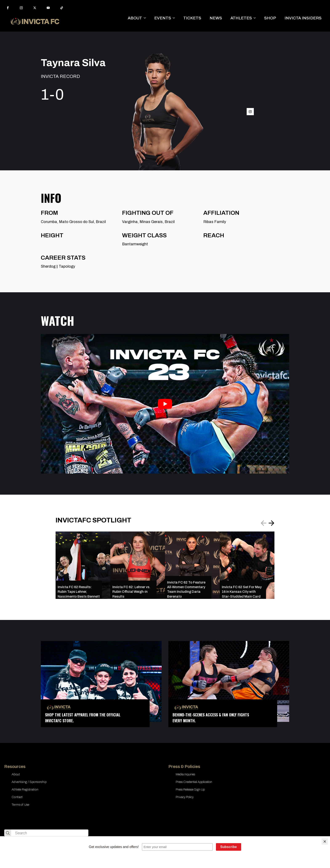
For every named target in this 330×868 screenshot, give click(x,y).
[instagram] (21, 8)
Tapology (67, 266)
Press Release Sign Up (190, 789)
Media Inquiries (185, 774)
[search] (8, 833)
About (16, 774)
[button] (271, 523)
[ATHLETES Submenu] (256, 18)
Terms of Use (20, 805)
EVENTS (163, 18)
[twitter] (35, 8)
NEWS (216, 18)
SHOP (270, 18)
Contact (17, 797)
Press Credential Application (194, 782)
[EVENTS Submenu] (175, 18)
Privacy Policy (185, 797)
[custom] (62, 8)
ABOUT (135, 18)
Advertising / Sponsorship (29, 782)
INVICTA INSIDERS (303, 18)
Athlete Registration (25, 789)
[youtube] (48, 8)
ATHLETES (241, 18)
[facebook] (8, 8)
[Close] (325, 841)
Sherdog (48, 266)
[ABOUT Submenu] (146, 18)
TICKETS (192, 18)
